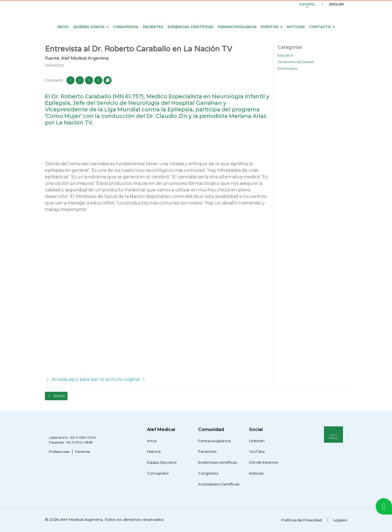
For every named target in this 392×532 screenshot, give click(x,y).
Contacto (320, 27)
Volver (56, 396)
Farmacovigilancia (237, 27)
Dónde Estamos (264, 462)
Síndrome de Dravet (296, 62)
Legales (340, 520)
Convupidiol (126, 27)
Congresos (208, 473)
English (337, 4)
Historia (154, 451)
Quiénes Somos (89, 27)
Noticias (296, 27)
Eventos (270, 27)
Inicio (63, 27)
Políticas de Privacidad (302, 520)
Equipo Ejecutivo (162, 462)
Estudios (285, 55)
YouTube (257, 451)
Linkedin (257, 441)
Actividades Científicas (219, 484)
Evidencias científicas (191, 27)
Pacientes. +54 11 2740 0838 (71, 442)
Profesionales (59, 452)
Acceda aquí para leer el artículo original (96, 379)
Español (307, 4)
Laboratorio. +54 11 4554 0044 (73, 437)
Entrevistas (288, 68)
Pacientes (153, 27)
